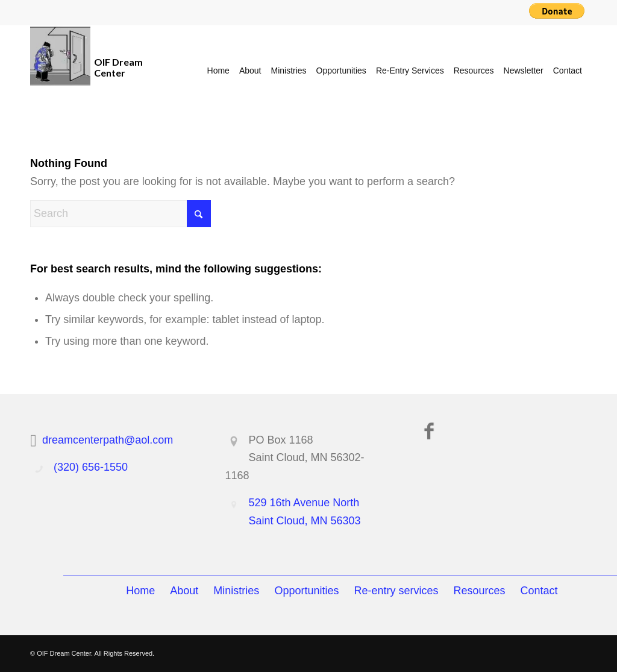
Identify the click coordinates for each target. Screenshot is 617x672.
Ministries (236, 591)
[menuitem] (218, 71)
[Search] (121, 214)
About (184, 591)
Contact (539, 591)
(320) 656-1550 (91, 467)
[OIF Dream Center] (60, 71)
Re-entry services (396, 591)
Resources (480, 591)
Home (140, 591)
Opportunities (306, 591)
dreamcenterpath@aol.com (108, 440)
